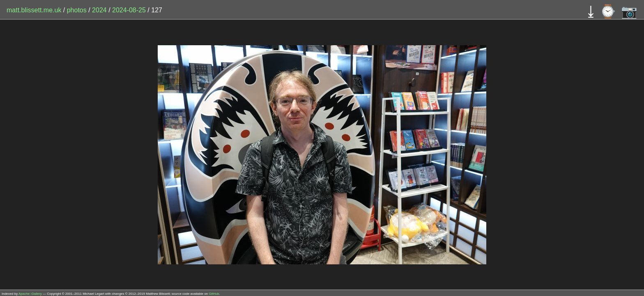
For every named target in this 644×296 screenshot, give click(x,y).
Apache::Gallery (30, 294)
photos (77, 10)
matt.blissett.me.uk (34, 10)
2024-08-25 (129, 10)
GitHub (214, 294)
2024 (99, 10)
